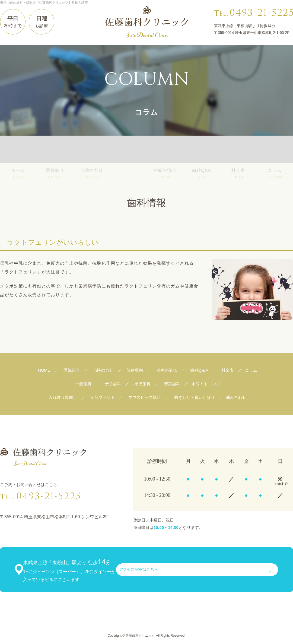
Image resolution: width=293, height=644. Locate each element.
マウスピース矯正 (145, 397)
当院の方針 (92, 150)
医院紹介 (55, 150)
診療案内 (128, 150)
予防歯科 (113, 384)
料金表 (238, 150)
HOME (44, 370)
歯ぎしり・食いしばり (195, 397)
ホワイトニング (206, 384)
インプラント (103, 397)
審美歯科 (172, 384)
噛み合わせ (236, 397)
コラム (275, 150)
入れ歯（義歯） (63, 397)
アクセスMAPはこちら (238, 566)
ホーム (18, 150)
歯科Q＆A (199, 370)
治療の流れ (165, 150)
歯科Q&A (201, 150)
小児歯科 (142, 384)
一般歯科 (83, 384)
